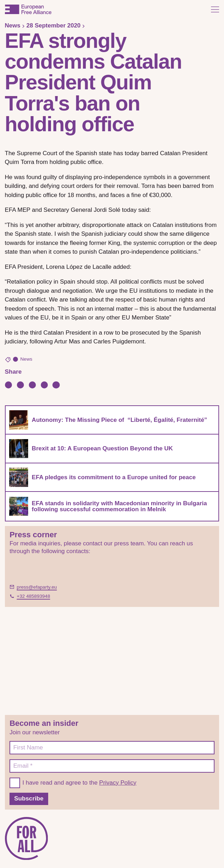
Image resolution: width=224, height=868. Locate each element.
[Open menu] (215, 9)
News (13, 26)
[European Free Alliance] (28, 9)
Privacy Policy (118, 783)
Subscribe (29, 798)
